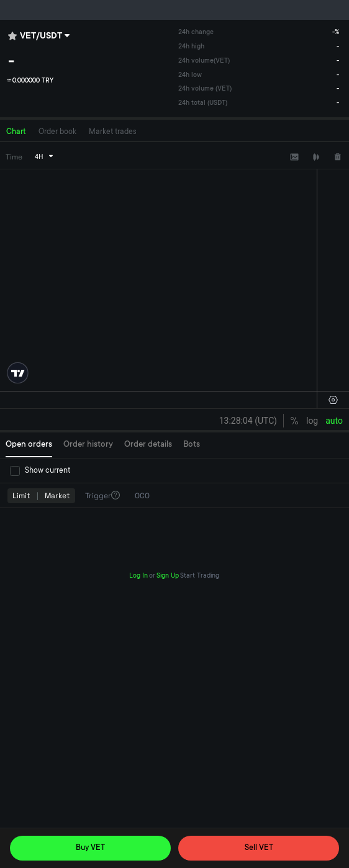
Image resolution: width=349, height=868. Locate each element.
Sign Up (168, 576)
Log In (138, 576)
